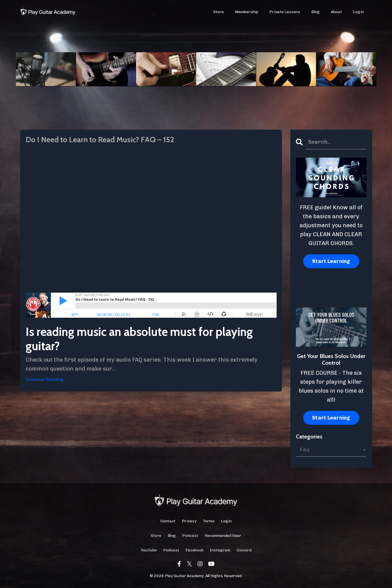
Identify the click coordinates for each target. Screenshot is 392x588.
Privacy (189, 521)
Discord (244, 551)
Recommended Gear (223, 536)
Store (219, 12)
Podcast (190, 536)
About (336, 12)
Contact (168, 521)
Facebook (194, 551)
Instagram (220, 551)
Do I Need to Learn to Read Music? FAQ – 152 (112, 141)
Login (358, 12)
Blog (316, 12)
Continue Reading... (46, 381)
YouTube (149, 551)
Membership (247, 12)
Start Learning (331, 262)
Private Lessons (285, 12)
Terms (209, 521)
